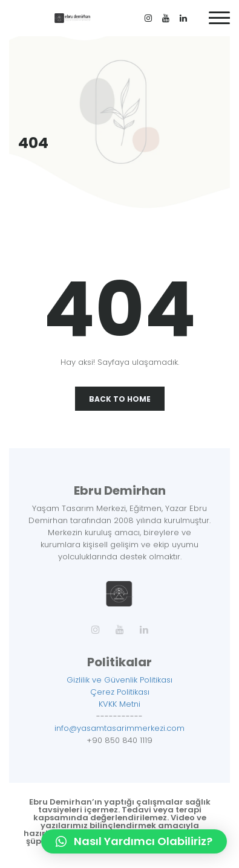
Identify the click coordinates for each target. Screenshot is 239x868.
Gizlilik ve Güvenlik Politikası (119, 680)
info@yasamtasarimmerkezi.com (119, 728)
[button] (134, 841)
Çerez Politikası (120, 692)
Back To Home (120, 399)
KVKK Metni (119, 704)
